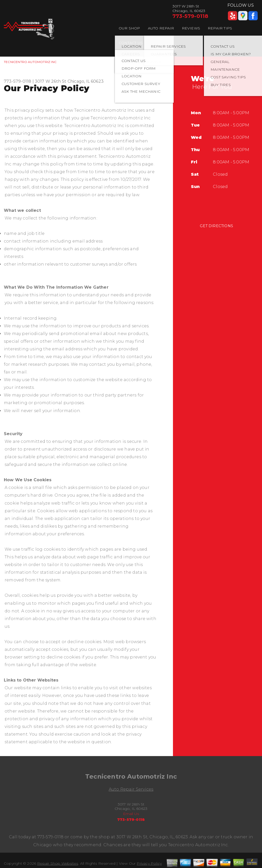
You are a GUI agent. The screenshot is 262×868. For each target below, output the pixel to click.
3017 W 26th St (51, 81)
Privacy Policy (149, 863)
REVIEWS (191, 28)
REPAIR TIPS (220, 28)
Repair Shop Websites (58, 863)
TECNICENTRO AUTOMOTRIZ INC (30, 62)
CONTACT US (131, 43)
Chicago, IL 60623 (86, 81)
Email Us (131, 814)
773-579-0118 (190, 16)
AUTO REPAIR (161, 28)
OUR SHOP (129, 28)
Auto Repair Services (131, 789)
